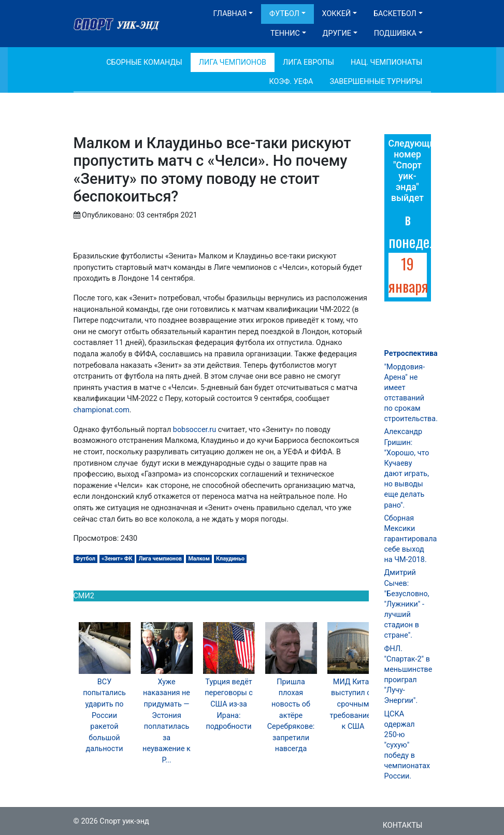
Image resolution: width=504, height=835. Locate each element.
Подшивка (395, 33)
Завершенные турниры (376, 82)
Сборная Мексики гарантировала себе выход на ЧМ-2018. (411, 539)
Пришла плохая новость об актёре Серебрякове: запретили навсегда (291, 716)
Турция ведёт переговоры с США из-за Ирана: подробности (229, 704)
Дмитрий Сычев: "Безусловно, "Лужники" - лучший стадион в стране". (407, 604)
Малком (199, 559)
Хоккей (337, 14)
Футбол (284, 14)
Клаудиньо (230, 559)
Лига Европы (308, 62)
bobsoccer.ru (195, 430)
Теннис (285, 33)
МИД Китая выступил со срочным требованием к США (353, 704)
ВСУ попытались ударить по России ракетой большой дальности (104, 716)
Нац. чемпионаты (387, 62)
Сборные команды (144, 62)
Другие (337, 33)
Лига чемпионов (160, 559)
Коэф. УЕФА (291, 82)
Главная (230, 14)
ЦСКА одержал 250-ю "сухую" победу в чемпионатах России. (407, 745)
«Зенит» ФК (117, 559)
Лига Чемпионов (233, 62)
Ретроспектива (411, 354)
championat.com (102, 410)
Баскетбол (395, 14)
